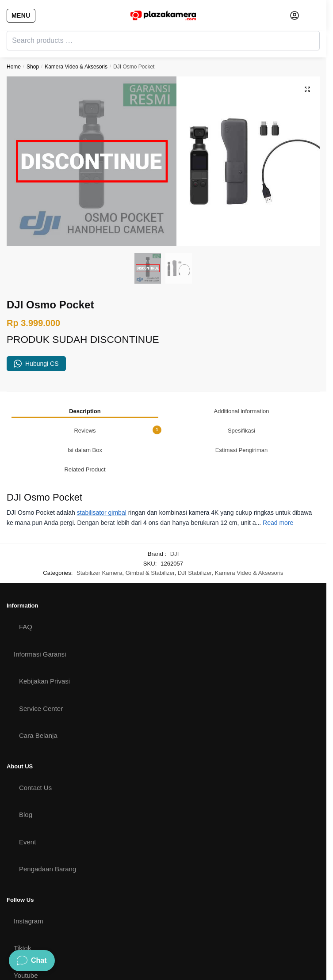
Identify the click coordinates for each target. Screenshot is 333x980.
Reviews (118, 388)
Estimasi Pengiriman (242, 408)
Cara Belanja (38, 693)
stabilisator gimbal (102, 471)
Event (27, 800)
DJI (175, 512)
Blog (26, 773)
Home (14, 67)
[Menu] (20, 15)
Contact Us (35, 746)
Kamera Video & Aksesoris (76, 67)
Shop (33, 67)
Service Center (41, 667)
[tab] (85, 369)
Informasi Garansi (40, 612)
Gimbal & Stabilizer (150, 531)
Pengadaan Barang (48, 827)
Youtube (26, 933)
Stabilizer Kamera (99, 531)
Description (85, 369)
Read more (278, 481)
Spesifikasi (241, 389)
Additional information (241, 369)
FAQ (26, 585)
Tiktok (22, 906)
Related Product (85, 427)
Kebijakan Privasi (44, 639)
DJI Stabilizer (195, 531)
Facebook (28, 960)
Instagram (29, 879)
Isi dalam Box (85, 408)
